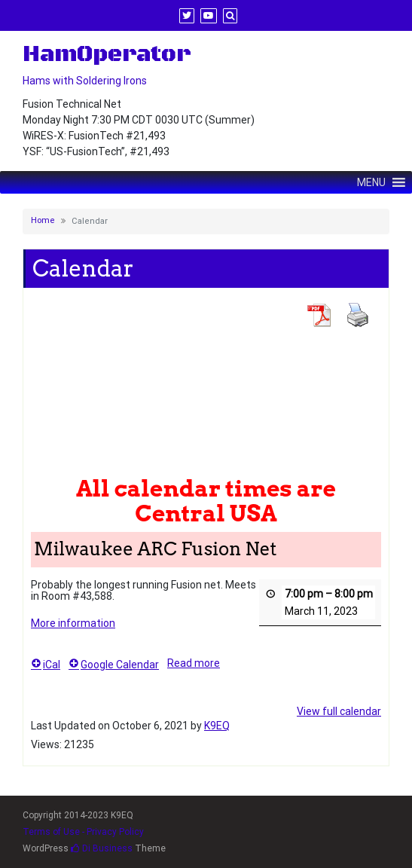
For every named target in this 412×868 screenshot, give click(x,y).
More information (73, 623)
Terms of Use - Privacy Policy (83, 832)
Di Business (102, 848)
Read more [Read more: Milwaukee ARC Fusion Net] (194, 663)
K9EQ (217, 726)
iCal (46, 665)
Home (43, 220)
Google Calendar (114, 665)
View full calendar (339, 711)
